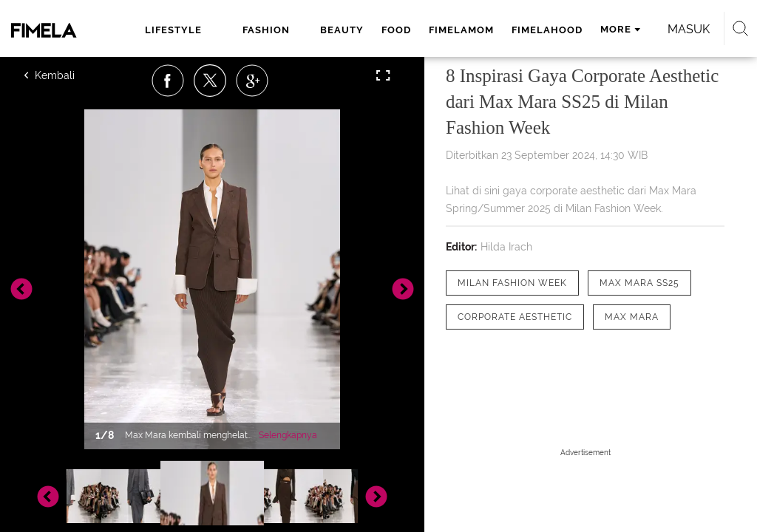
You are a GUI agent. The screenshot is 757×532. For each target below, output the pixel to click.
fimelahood (547, 30)
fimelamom (461, 30)
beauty (342, 30)
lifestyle (173, 30)
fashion (266, 30)
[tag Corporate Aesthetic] (515, 317)
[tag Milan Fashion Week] (512, 283)
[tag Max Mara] (632, 317)
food (396, 30)
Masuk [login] (689, 29)
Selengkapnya (288, 435)
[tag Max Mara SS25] (639, 283)
